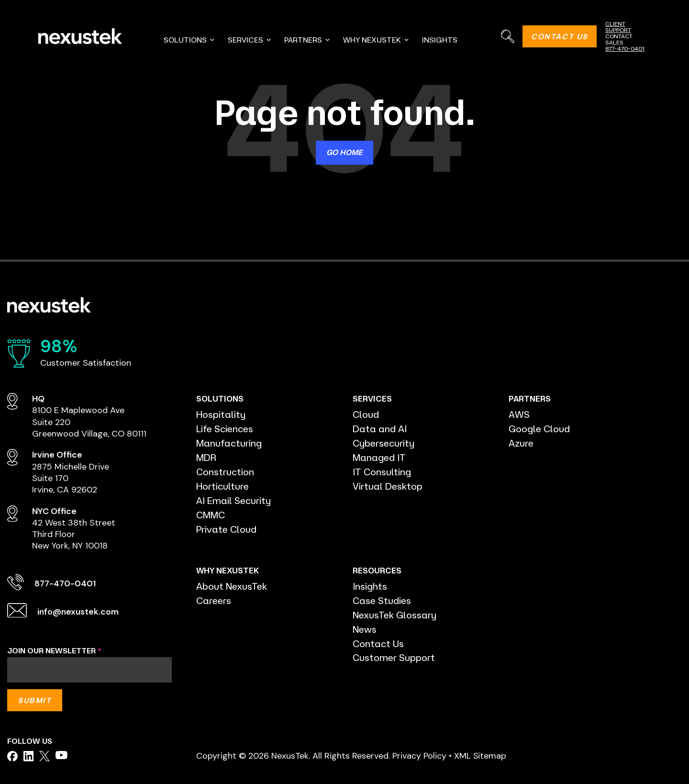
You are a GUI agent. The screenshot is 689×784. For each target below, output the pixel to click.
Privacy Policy (419, 755)
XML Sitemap (480, 755)
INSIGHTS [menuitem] (440, 40)
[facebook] (12, 756)
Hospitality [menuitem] (221, 414)
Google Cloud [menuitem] (539, 429)
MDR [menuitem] (206, 457)
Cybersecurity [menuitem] (384, 443)
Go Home (344, 152)
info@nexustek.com (79, 612)
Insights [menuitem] (370, 586)
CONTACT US (560, 36)
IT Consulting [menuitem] (382, 472)
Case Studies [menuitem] (382, 600)
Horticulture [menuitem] (223, 486)
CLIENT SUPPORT (618, 27)
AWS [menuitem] (519, 414)
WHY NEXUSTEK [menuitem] (376, 40)
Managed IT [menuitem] (379, 457)
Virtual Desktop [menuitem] (388, 486)
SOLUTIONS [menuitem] (189, 40)
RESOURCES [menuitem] (375, 571)
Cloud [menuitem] (366, 414)
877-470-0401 (625, 49)
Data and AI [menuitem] (380, 429)
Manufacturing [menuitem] (229, 443)
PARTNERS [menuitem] (307, 40)
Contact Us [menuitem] (378, 644)
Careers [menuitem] (214, 600)
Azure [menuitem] (521, 443)
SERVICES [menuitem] (250, 40)
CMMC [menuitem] (211, 515)
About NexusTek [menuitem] (232, 586)
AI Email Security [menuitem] (234, 500)
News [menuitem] (365, 629)
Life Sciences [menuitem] (225, 429)
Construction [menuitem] (225, 472)
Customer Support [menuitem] (394, 658)
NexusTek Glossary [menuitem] (395, 615)
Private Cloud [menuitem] (227, 529)
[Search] (507, 36)
